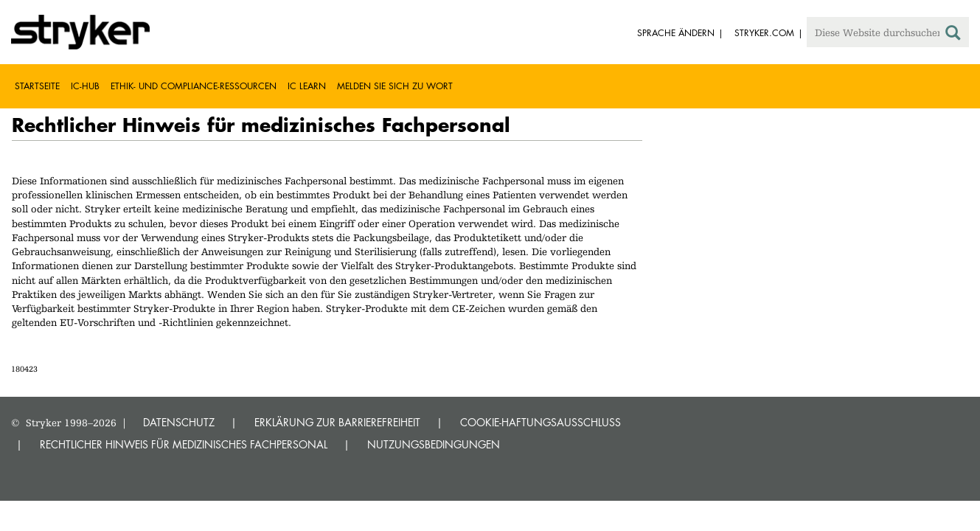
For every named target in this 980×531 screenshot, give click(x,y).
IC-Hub (85, 86)
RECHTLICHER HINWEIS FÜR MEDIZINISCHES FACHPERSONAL (184, 444)
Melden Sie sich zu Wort (395, 86)
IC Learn (307, 86)
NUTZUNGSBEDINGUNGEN (434, 444)
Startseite (37, 86)
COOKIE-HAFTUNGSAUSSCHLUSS (541, 422)
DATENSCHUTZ (179, 422)
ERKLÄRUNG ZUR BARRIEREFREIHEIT (337, 422)
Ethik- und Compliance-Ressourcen (194, 86)
